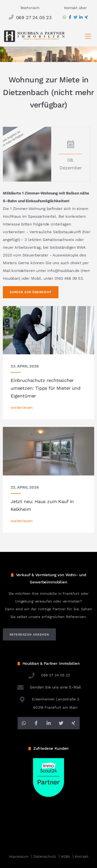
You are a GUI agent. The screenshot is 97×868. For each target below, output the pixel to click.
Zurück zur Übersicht (31, 292)
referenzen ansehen (29, 635)
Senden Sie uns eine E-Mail (49, 687)
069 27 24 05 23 (30, 17)
